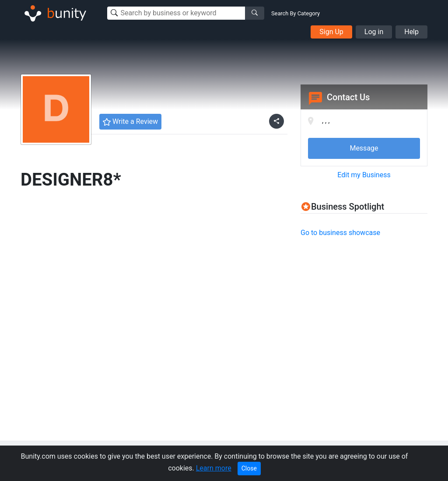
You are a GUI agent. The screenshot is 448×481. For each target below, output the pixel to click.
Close (249, 468)
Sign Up (331, 32)
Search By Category (296, 13)
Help (411, 32)
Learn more (214, 468)
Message (364, 148)
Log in (374, 32)
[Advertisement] (374, 306)
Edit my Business (364, 175)
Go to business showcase (340, 233)
